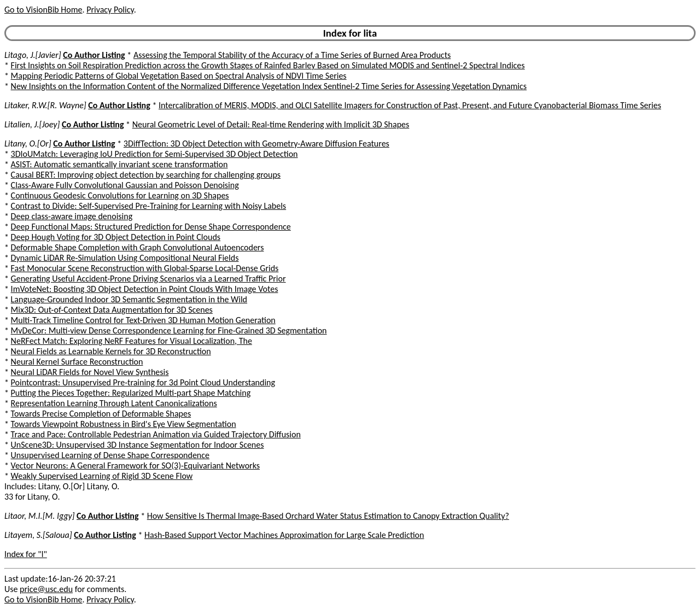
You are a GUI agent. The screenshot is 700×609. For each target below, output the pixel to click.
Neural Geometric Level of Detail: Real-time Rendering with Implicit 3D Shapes (271, 124)
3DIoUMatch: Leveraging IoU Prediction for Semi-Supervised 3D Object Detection (154, 154)
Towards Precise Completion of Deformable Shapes (101, 414)
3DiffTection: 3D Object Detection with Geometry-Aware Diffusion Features (256, 144)
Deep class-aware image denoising (72, 216)
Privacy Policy (110, 10)
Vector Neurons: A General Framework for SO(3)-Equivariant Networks (135, 465)
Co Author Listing (94, 55)
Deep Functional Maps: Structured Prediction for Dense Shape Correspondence (151, 227)
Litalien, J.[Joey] (32, 124)
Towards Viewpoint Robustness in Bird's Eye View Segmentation (124, 424)
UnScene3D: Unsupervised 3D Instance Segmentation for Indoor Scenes (138, 445)
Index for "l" (26, 554)
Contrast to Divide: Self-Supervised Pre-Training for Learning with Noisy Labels (149, 206)
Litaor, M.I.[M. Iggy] (39, 516)
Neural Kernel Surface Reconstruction (77, 362)
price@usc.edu (46, 589)
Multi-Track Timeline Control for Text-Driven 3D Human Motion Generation (143, 320)
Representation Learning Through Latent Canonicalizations (114, 403)
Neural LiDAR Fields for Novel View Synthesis (90, 372)
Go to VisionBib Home (43, 10)
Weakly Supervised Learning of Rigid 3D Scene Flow (102, 476)
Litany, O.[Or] (28, 144)
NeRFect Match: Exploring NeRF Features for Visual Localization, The (132, 341)
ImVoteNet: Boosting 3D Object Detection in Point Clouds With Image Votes (145, 289)
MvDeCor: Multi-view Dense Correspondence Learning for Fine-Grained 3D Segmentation (169, 330)
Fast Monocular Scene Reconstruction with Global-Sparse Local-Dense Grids (145, 268)
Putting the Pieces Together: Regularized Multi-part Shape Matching (131, 393)
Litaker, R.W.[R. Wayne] (45, 105)
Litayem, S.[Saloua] (38, 535)
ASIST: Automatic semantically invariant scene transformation (119, 164)
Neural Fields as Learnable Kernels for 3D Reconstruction (111, 351)
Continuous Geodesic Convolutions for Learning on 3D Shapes (120, 195)
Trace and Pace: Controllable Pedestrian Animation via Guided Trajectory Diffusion (156, 434)
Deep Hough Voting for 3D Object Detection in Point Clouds (116, 237)
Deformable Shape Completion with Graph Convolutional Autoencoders (138, 247)
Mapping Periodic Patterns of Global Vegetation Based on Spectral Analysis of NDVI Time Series (179, 76)
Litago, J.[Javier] (33, 55)
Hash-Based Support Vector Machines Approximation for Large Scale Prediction (284, 535)
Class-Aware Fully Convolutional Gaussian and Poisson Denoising (125, 185)
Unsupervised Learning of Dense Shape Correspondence (110, 455)
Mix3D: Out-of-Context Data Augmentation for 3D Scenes (112, 310)
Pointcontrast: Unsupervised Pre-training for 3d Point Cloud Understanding (143, 382)
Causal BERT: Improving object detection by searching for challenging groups (146, 175)
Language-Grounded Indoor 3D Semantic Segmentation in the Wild (129, 299)
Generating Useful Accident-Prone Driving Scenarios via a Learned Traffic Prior (148, 279)
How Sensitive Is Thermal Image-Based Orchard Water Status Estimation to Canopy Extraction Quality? (328, 516)
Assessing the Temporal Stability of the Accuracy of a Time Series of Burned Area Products (292, 55)
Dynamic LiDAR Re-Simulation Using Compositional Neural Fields (125, 258)
